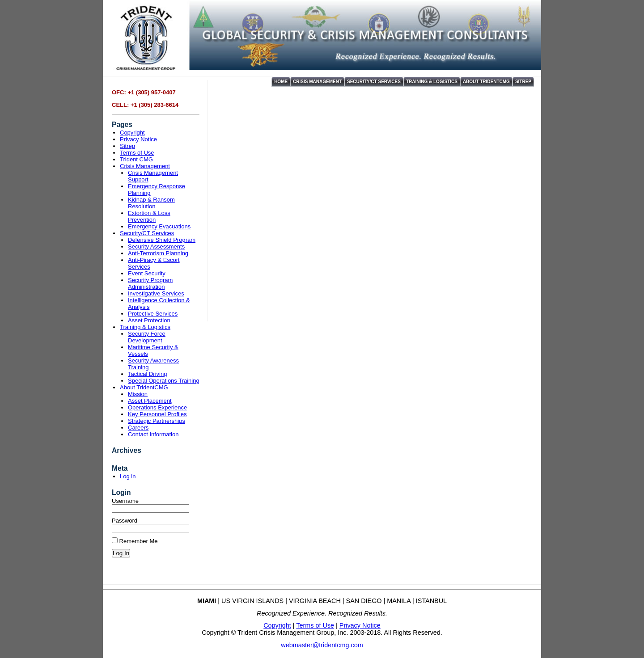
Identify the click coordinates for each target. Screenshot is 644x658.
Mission (138, 394)
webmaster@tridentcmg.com (322, 645)
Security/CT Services (374, 82)
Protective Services (153, 314)
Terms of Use (137, 153)
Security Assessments (156, 247)
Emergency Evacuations (159, 226)
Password (125, 521)
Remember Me (135, 541)
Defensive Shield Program (162, 240)
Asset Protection (149, 320)
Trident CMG (136, 159)
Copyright (132, 133)
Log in (128, 476)
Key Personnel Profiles (157, 414)
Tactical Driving (147, 374)
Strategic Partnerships (157, 421)
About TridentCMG (486, 82)
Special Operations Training (164, 381)
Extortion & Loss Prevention (149, 216)
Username (125, 501)
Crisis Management (317, 82)
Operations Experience (157, 407)
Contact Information (153, 434)
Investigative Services (156, 293)
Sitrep (523, 82)
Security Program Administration (150, 283)
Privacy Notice (138, 139)
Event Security (147, 273)
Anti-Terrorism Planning (158, 253)
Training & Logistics (432, 82)
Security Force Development (147, 337)
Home (281, 82)
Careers (138, 428)
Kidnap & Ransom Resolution (151, 203)
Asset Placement (150, 401)
